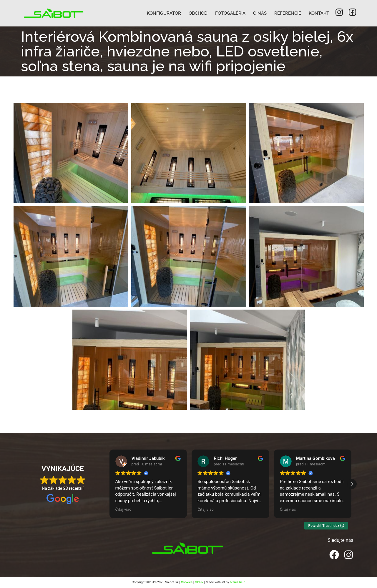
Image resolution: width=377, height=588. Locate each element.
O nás (260, 13)
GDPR (199, 582)
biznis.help (238, 582)
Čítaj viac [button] (123, 509)
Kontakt (319, 13)
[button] (352, 484)
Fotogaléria (230, 13)
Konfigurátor (164, 13)
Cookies (187, 582)
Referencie (288, 13)
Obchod (198, 13)
